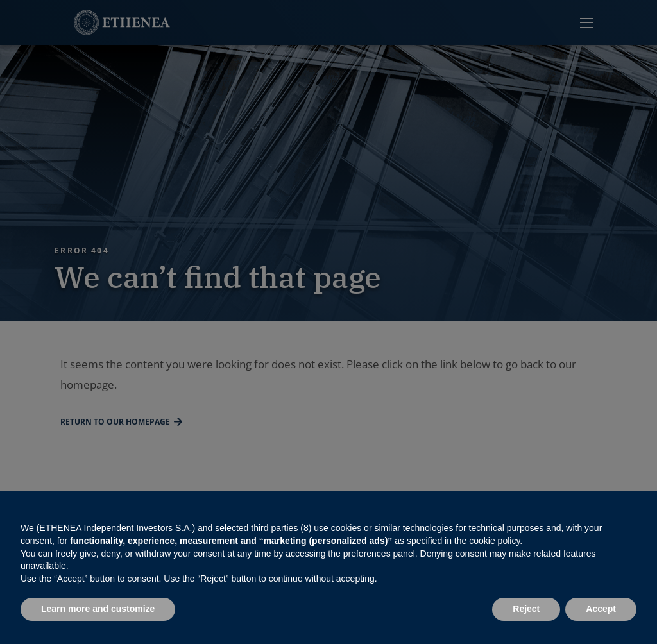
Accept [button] (601, 609)
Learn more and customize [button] (98, 609)
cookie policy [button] (494, 541)
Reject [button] (526, 609)
